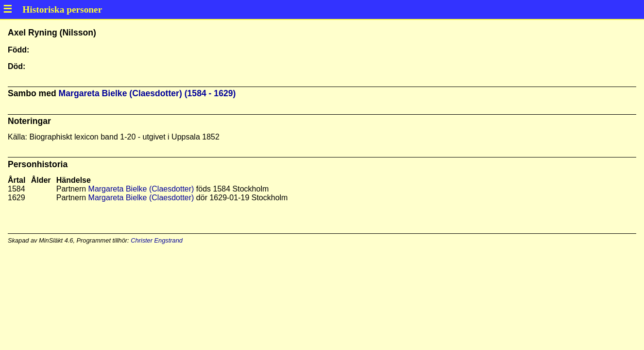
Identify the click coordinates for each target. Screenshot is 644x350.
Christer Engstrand (157, 240)
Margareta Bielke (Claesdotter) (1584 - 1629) (147, 93)
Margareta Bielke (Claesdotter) (141, 189)
